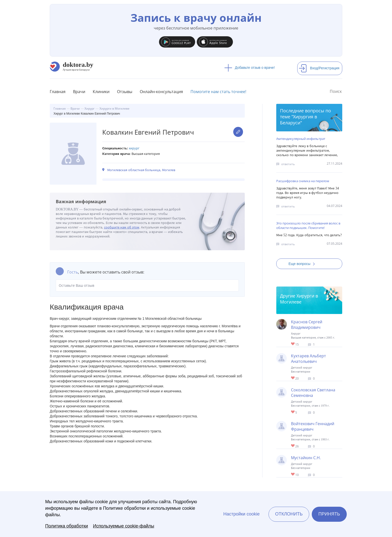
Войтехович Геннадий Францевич (313, 426)
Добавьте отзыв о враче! (250, 68)
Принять (329, 514)
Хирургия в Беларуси (298, 120)
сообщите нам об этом (122, 227)
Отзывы (125, 92)
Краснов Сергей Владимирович (307, 325)
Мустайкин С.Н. (306, 458)
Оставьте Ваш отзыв (147, 286)
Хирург (134, 148)
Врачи (79, 92)
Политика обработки (67, 526)
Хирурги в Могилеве (299, 299)
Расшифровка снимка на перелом (303, 181)
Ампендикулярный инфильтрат (301, 139)
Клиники (101, 92)
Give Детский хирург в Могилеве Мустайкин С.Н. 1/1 (293, 475)
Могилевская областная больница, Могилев (141, 170)
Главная (58, 92)
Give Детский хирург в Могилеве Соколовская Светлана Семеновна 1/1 (293, 412)
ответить (288, 164)
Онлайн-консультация (161, 92)
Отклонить (289, 514)
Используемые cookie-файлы (124, 526)
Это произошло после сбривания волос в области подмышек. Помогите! (308, 225)
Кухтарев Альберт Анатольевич (308, 359)
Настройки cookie (241, 514)
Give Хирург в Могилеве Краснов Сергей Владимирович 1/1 (293, 344)
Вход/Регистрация (319, 68)
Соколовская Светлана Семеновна (313, 393)
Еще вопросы (303, 264)
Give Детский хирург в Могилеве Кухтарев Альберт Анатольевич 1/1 (293, 378)
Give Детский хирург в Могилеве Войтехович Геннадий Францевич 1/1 (293, 446)
